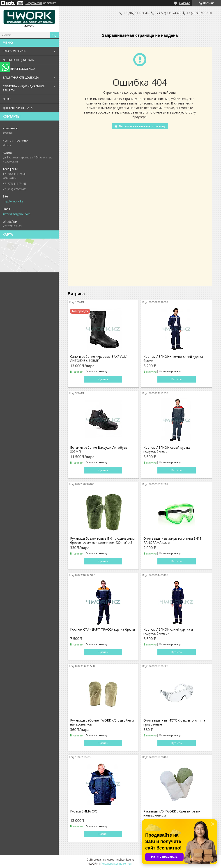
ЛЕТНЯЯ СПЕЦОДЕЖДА (18, 60)
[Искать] (54, 35)
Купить (103, 379)
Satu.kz (130, 860)
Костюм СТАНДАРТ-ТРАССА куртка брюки (102, 629)
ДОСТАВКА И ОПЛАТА (18, 108)
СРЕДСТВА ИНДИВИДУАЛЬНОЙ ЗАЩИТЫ (24, 88)
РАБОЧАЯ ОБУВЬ (14, 51)
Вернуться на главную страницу (142, 126)
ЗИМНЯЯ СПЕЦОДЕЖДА (19, 69)
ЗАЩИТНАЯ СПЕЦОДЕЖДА (21, 77)
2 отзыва (185, 3)
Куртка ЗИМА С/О (84, 811)
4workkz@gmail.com (17, 214)
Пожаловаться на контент (116, 864)
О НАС (7, 99)
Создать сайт (34, 3)
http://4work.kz (13, 201)
